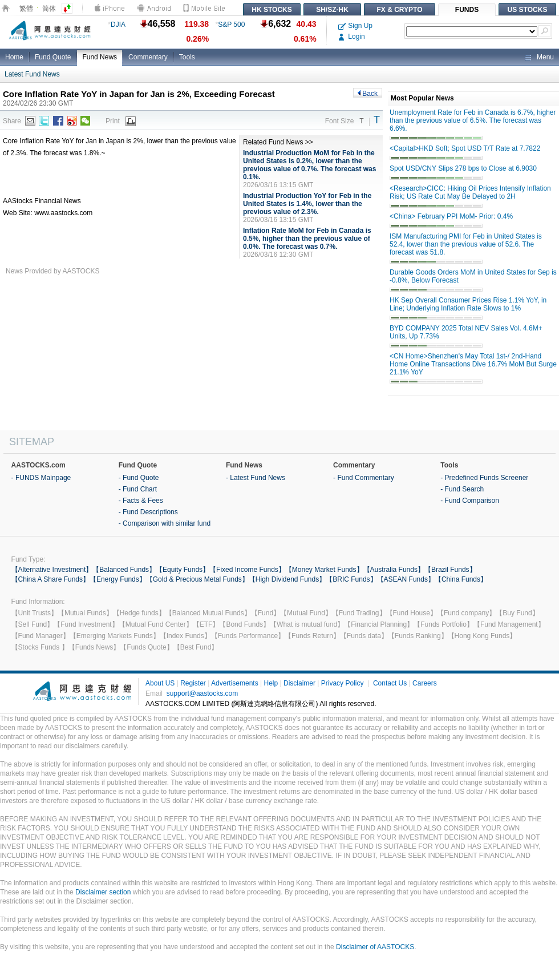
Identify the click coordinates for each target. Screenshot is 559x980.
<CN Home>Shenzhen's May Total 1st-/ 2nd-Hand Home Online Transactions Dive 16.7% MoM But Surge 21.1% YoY (473, 364)
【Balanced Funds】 (124, 570)
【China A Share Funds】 (50, 579)
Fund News (100, 57)
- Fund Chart (138, 489)
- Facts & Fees (141, 501)
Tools (187, 57)
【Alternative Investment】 (52, 570)
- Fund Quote (139, 478)
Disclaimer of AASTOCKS (375, 947)
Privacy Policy (343, 683)
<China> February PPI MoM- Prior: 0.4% (451, 216)
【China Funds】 (461, 579)
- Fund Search (462, 489)
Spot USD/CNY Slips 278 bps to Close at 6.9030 (463, 168)
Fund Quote (53, 57)
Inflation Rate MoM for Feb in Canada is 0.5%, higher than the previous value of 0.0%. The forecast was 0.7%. (307, 239)
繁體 (26, 9)
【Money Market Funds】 (324, 570)
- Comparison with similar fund (165, 523)
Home (14, 57)
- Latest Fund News (256, 478)
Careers (425, 683)
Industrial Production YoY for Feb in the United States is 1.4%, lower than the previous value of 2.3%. (307, 204)
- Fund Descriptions (148, 512)
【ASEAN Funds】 (406, 579)
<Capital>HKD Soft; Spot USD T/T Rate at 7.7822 (465, 148)
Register (193, 683)
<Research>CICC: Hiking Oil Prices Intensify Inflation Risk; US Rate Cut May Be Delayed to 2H (470, 192)
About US (160, 683)
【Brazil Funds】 (450, 570)
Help (271, 683)
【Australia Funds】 (394, 570)
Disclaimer (299, 683)
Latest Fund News (32, 74)
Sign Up (355, 26)
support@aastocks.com (202, 693)
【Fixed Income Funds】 (247, 570)
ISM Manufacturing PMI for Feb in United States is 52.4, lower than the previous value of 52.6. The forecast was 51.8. (466, 244)
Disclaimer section (103, 892)
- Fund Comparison (470, 501)
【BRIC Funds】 (351, 579)
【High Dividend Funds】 (287, 579)
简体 (49, 9)
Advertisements (235, 683)
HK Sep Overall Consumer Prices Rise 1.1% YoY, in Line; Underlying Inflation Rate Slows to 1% (468, 304)
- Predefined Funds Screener (484, 478)
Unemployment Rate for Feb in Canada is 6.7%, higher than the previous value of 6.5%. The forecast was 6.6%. (473, 120)
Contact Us (390, 683)
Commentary (148, 57)
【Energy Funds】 (118, 579)
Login (352, 37)
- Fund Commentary (364, 478)
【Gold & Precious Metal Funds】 (197, 579)
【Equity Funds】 (183, 570)
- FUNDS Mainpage (41, 478)
